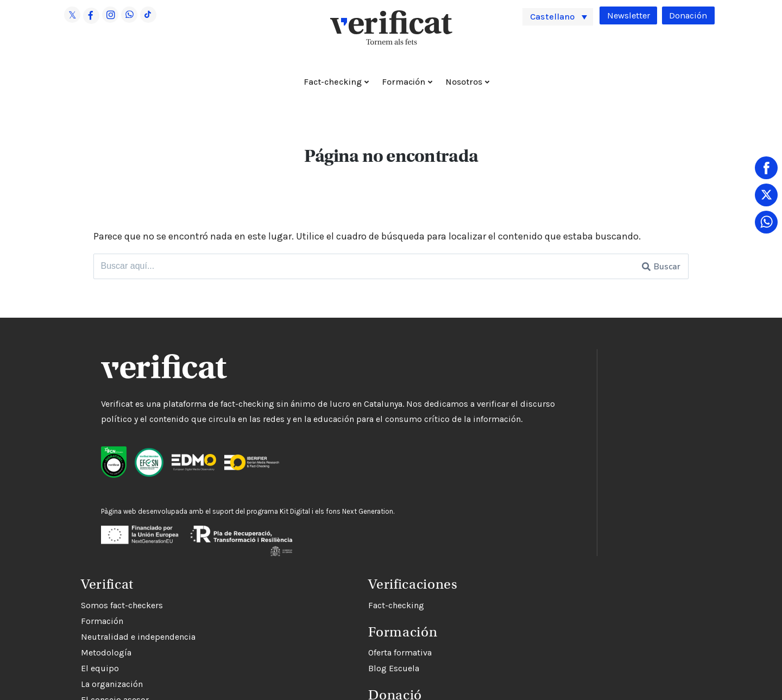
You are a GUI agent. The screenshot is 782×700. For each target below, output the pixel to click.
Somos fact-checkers (455, 393)
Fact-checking (333, 82)
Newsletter (624, 16)
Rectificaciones (444, 535)
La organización (445, 472)
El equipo (433, 456)
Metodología (440, 440)
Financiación (439, 503)
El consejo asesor (448, 487)
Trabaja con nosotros (455, 550)
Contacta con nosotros (458, 519)
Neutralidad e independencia (472, 424)
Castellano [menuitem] (556, 16)
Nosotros (464, 82)
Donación (687, 16)
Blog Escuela (440, 674)
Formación (403, 82)
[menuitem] (558, 17)
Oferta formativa (446, 658)
